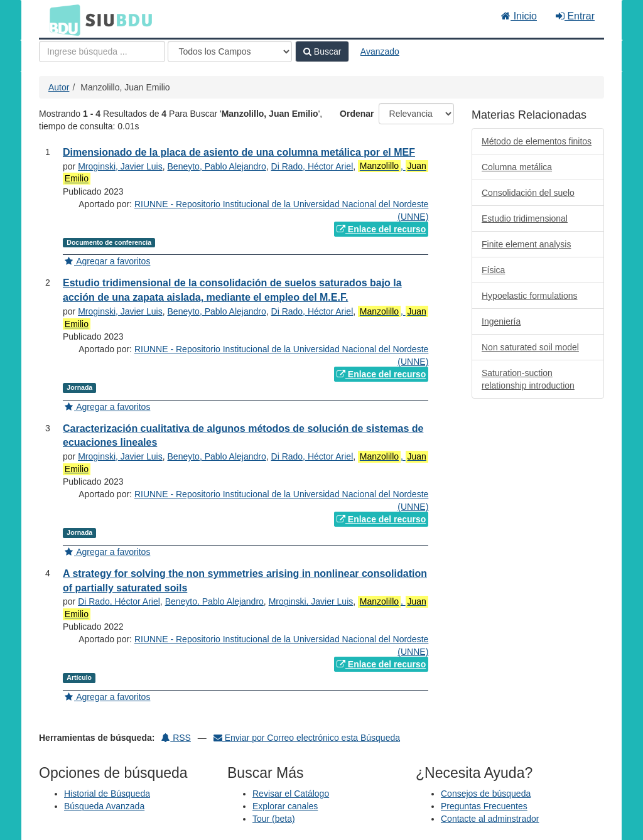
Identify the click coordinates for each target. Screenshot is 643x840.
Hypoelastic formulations (530, 296)
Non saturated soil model (530, 347)
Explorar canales (285, 806)
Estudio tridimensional (525, 218)
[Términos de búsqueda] (102, 51)
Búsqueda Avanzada (104, 806)
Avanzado (380, 51)
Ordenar (357, 114)
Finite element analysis (526, 244)
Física (493, 270)
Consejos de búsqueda (486, 794)
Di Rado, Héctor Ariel (312, 166)
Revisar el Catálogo (291, 794)
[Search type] (230, 51)
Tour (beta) (274, 819)
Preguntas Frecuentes (484, 806)
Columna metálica (517, 167)
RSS (176, 738)
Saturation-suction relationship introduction (528, 379)
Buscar (322, 51)
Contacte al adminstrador (490, 819)
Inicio (519, 16)
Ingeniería (501, 321)
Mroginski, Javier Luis (120, 166)
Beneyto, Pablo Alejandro (217, 166)
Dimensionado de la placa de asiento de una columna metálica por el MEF (239, 152)
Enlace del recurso (381, 229)
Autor (59, 87)
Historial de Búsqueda (107, 794)
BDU (62, 19)
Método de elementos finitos (537, 141)
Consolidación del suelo (528, 193)
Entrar (575, 16)
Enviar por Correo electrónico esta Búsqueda (307, 738)
